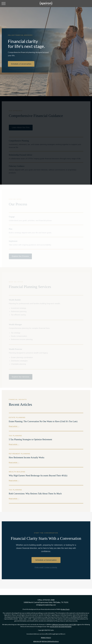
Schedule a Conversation (21, 64)
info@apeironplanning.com (46, 605)
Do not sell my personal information (61, 626)
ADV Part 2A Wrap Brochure (50, 641)
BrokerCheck (65, 609)
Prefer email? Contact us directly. (46, 567)
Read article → (14, 426)
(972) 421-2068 (49, 600)
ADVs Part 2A (37, 641)
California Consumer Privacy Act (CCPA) (64, 624)
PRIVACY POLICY (46, 638)
